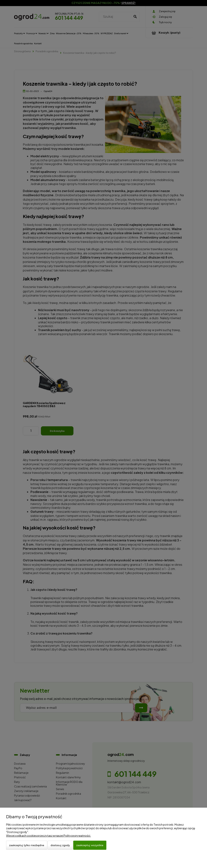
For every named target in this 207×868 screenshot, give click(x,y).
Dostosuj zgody (60, 845)
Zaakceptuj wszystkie (90, 845)
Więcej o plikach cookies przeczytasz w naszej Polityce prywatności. (49, 836)
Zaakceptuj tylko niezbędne (27, 845)
